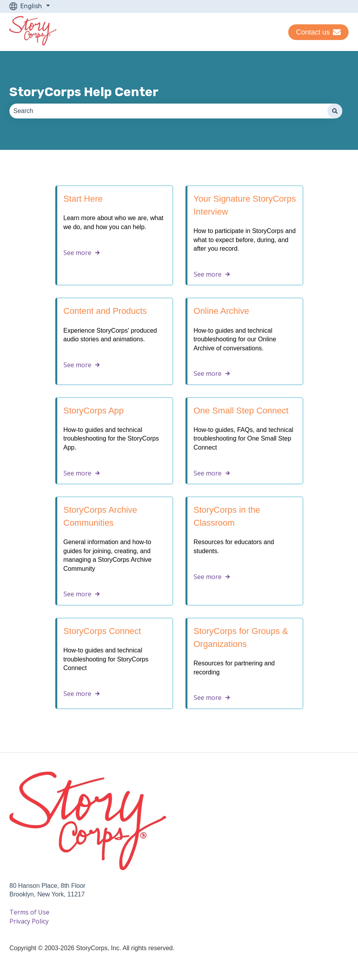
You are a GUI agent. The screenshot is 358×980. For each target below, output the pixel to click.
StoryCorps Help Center (84, 92)
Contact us (318, 32)
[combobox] (172, 111)
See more (77, 253)
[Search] (335, 111)
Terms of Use (29, 912)
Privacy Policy (29, 921)
